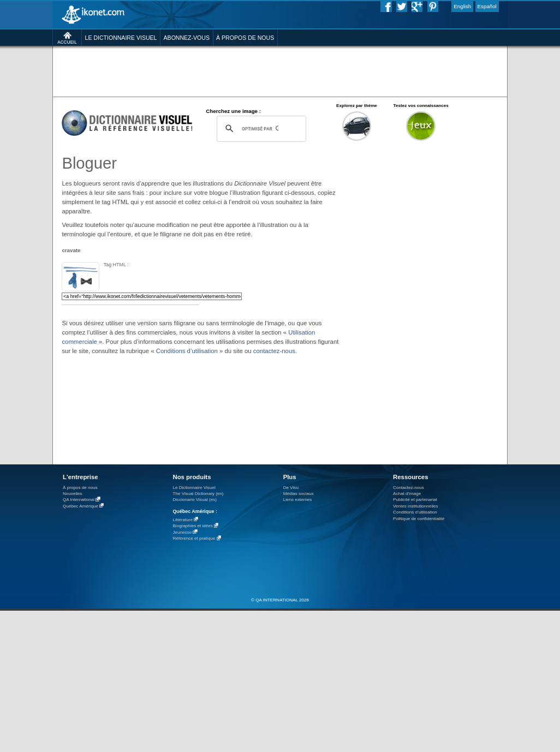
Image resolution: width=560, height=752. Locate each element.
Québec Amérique (81, 506)
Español (487, 6)
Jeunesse (182, 532)
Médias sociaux (299, 494)
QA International (79, 500)
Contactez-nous (409, 488)
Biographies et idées (192, 526)
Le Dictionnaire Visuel (194, 488)
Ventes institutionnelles (416, 506)
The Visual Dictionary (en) (198, 494)
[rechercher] (260, 129)
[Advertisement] (432, 210)
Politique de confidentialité (419, 519)
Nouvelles (73, 494)
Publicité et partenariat (415, 500)
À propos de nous (80, 488)
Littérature (183, 520)
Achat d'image (407, 494)
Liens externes (298, 500)
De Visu (291, 488)
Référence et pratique (194, 539)
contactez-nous (274, 351)
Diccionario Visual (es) (195, 500)
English (462, 6)
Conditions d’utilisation (187, 351)
